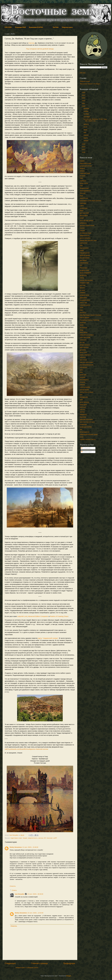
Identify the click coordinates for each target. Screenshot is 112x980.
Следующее (10, 963)
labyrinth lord (84, 198)
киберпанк (83, 223)
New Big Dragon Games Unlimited (91, 315)
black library (84, 332)
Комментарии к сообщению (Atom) (27, 968)
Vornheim (83, 323)
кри (81, 429)
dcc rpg (82, 342)
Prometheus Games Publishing (89, 320)
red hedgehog (84, 380)
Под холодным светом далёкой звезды (40, 49)
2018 (84, 147)
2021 (84, 103)
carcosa (41, 838)
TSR (81, 186)
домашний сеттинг (86, 166)
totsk (81, 400)
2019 (84, 144)
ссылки (82, 228)
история (82, 176)
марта (86, 138)
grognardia (83, 275)
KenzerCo (83, 313)
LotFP (55, 838)
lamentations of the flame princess (90, 201)
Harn (81, 310)
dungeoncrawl (84, 188)
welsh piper (83, 405)
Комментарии (86, 452)
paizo (82, 370)
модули (82, 168)
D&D (81, 178)
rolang (82, 278)
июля (86, 127)
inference (83, 357)
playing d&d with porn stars (88, 240)
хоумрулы (83, 181)
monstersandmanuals (87, 365)
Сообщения (86, 448)
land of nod (83, 360)
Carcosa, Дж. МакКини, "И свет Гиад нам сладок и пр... (95, 120)
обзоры (82, 171)
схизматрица (84, 263)
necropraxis (83, 367)
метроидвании (85, 432)
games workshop (85, 238)
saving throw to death (86, 392)
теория (25, 838)
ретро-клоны (84, 183)
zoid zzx (82, 410)
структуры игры (85, 173)
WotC (82, 211)
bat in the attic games (86, 221)
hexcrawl (50, 838)
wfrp (81, 245)
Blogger (69, 976)
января (86, 141)
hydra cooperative (85, 355)
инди (81, 196)
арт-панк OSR (84, 213)
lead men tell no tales (86, 362)
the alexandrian (85, 258)
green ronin (83, 352)
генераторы (84, 208)
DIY (45, 838)
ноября (86, 111)
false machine (84, 347)
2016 (84, 152)
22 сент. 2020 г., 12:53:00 (35, 913)
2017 (84, 150)
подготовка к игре (16, 838)
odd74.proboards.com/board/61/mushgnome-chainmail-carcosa (26, 749)
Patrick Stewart (85, 318)
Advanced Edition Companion (38, 616)
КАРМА (82, 412)
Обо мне (83, 73)
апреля (86, 135)
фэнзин (82, 288)
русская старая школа (87, 225)
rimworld (82, 382)
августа (86, 124)
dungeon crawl (84, 270)
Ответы (14, 890)
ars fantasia (83, 328)
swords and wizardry (86, 280)
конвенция (83, 424)
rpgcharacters (84, 248)
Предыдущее (69, 963)
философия (84, 216)
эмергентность (33, 838)
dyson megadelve (85, 273)
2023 (84, 98)
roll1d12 (82, 385)
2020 (84, 106)
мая (85, 132)
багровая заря (84, 283)
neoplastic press (85, 300)
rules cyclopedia (85, 387)
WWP (82, 325)
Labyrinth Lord (22, 616)
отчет (82, 437)
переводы (83, 203)
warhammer (84, 243)
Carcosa (31, 43)
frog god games (85, 253)
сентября (87, 117)
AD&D (82, 218)
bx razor (82, 290)
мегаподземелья (85, 191)
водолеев (83, 417)
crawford (83, 293)
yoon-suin (83, 407)
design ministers (85, 345)
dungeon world (84, 295)
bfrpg (81, 330)
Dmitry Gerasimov (16, 847)
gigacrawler (83, 298)
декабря (87, 109)
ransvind (82, 377)
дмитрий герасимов (86, 419)
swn (81, 395)
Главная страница (39, 963)
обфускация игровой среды (89, 434)
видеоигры (83, 414)
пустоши (83, 285)
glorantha (83, 350)
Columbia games (85, 305)
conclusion (83, 340)
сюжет (82, 250)
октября (86, 114)
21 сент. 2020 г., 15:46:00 (30, 847)
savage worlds (84, 390)
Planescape (84, 268)
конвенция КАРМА (86, 427)
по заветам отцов (86, 233)
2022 (84, 101)
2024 (84, 95)
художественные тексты (88, 439)
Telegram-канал (85, 81)
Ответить (13, 886)
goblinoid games (85, 255)
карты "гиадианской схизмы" (48, 638)
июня (86, 130)
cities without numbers (87, 335)
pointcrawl (83, 375)
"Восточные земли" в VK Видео (90, 84)
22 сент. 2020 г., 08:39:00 (35, 894)
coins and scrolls (85, 337)
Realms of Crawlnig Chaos (59, 616)
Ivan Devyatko (20, 894)
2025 (84, 92)
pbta (81, 372)
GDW (82, 308)
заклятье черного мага (87, 422)
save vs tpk (83, 303)
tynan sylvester (85, 402)
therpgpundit (84, 397)
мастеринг (83, 260)
